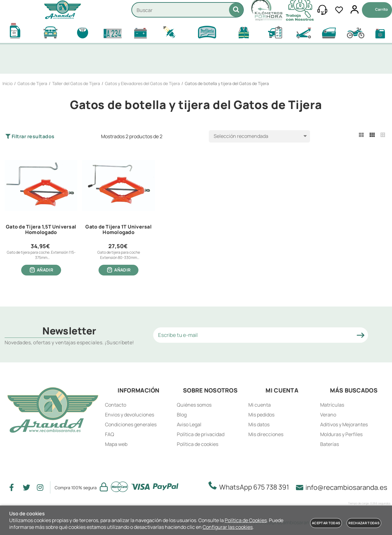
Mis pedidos (261, 415)
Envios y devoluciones (130, 415)
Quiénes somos (194, 405)
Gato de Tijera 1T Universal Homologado (118, 230)
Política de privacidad (201, 435)
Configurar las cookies (228, 527)
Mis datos (259, 425)
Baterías (330, 444)
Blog (182, 415)
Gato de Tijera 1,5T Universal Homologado (41, 230)
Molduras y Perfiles (341, 435)
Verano (328, 415)
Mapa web (116, 444)
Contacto (116, 405)
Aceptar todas (326, 523)
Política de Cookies (246, 520)
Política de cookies (198, 444)
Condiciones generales (131, 425)
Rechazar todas (364, 523)
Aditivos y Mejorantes (344, 425)
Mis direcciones (266, 435)
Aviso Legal (189, 425)
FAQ (110, 435)
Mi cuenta (260, 405)
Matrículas (332, 405)
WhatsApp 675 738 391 (251, 487)
